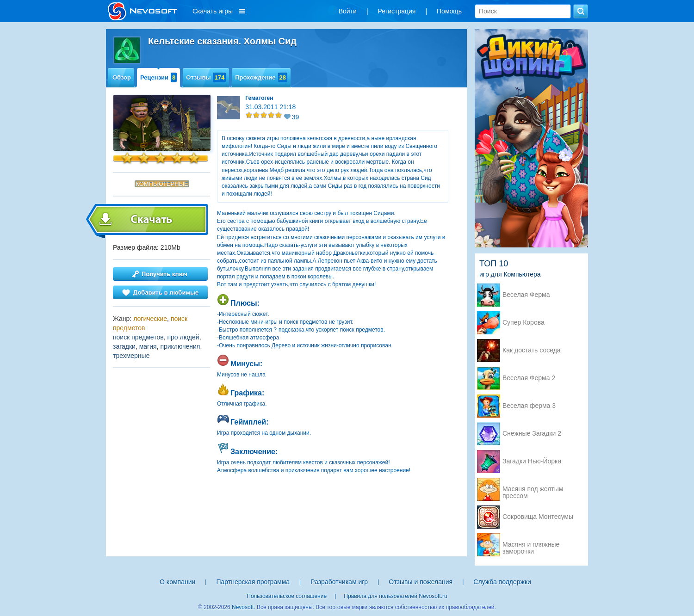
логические (150, 319)
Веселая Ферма (526, 295)
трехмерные (131, 356)
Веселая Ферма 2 (529, 378)
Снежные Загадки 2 (532, 434)
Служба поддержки (502, 582)
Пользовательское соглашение (287, 596)
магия (148, 346)
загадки (124, 346)
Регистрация (397, 11)
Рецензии (158, 77)
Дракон (342, 253)
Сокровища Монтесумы (538, 517)
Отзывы (206, 77)
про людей (183, 337)
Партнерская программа (253, 582)
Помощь (449, 11)
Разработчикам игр (339, 582)
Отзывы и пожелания (421, 582)
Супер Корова (524, 323)
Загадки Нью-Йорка (532, 461)
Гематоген (259, 98)
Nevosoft (243, 607)
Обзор (122, 77)
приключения (180, 346)
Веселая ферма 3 (529, 406)
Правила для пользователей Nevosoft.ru (395, 596)
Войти (348, 11)
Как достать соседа (532, 350)
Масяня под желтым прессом (533, 490)
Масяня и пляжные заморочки (531, 545)
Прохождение (261, 77)
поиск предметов (138, 337)
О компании (177, 582)
